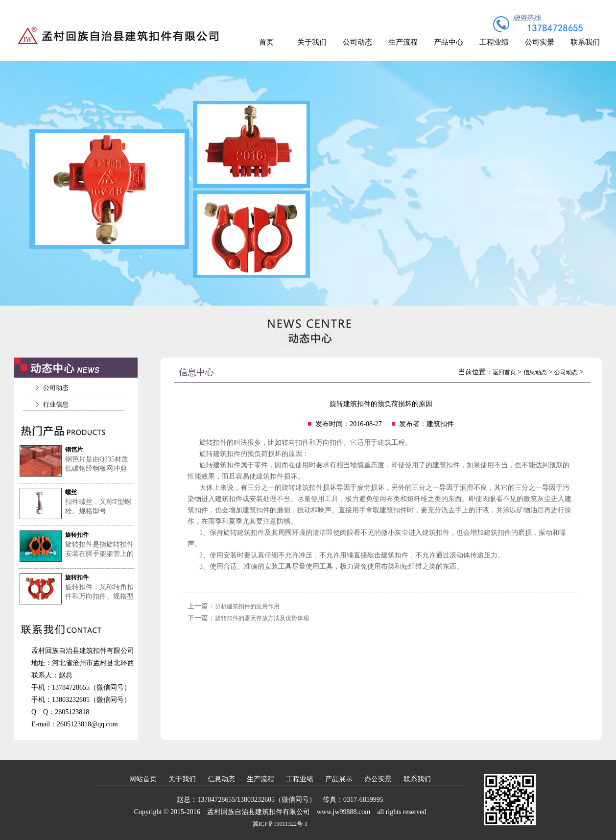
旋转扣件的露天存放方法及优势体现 (262, 618)
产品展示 (339, 779)
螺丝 (71, 492)
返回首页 (504, 372)
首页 (266, 42)
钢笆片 (74, 450)
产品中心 (449, 42)
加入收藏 (588, 6)
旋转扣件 (77, 535)
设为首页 (544, 6)
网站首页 (143, 779)
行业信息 (56, 404)
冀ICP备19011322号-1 (280, 824)
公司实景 (540, 42)
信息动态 (535, 372)
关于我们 (312, 42)
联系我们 (585, 42)
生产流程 (403, 42)
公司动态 (357, 42)
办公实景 (378, 779)
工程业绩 (494, 42)
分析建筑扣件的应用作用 (247, 606)
